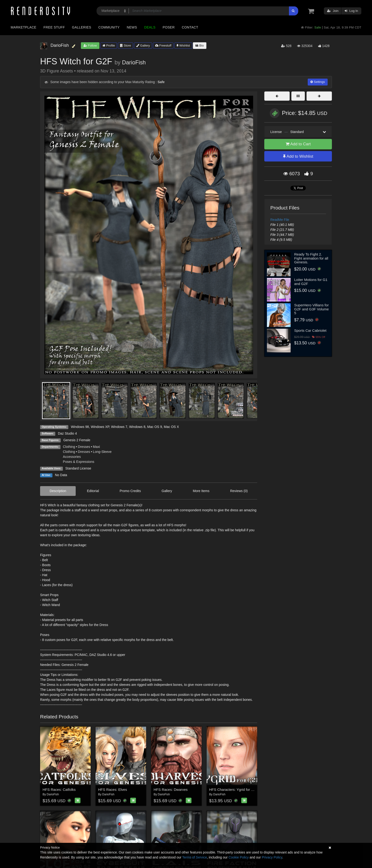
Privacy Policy (272, 857)
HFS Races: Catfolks (59, 790)
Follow (90, 45)
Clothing (69, 447)
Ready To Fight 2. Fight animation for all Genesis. (311, 258)
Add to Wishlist (298, 156)
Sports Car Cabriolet (310, 330)
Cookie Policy (239, 857)
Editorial (93, 491)
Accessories (72, 457)
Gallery (143, 45)
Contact (190, 27)
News (132, 27)
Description (58, 491)
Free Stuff (54, 27)
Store (126, 45)
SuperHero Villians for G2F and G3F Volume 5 (312, 309)
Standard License (78, 468)
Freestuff (163, 45)
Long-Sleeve (102, 452)
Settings (318, 82)
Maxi (97, 447)
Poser (169, 27)
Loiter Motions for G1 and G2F (311, 282)
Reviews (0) (239, 491)
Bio (200, 45)
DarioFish (134, 62)
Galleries (81, 27)
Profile (109, 45)
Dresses (84, 447)
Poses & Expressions (79, 462)
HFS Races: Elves (113, 790)
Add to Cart (298, 144)
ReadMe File (280, 220)
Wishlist (183, 45)
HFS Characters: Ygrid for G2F (234, 790)
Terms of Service (195, 857)
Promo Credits (130, 491)
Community (109, 27)
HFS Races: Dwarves (171, 790)
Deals (150, 27)
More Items (201, 491)
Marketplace (23, 27)
